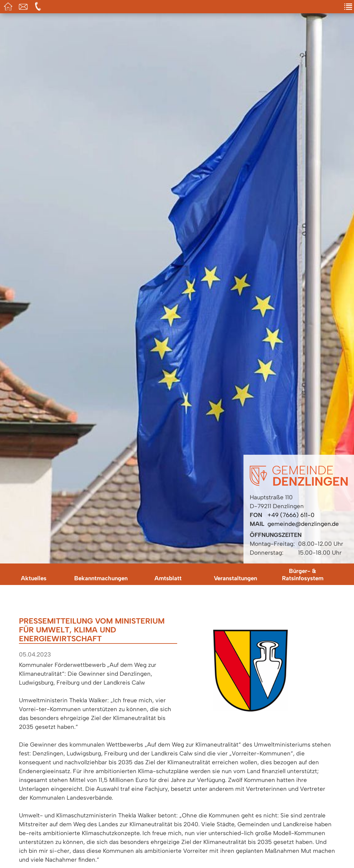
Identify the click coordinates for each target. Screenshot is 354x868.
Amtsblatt (168, 578)
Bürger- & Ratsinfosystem (303, 575)
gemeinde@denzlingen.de (303, 524)
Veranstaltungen (235, 578)
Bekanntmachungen (101, 578)
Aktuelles (34, 578)
